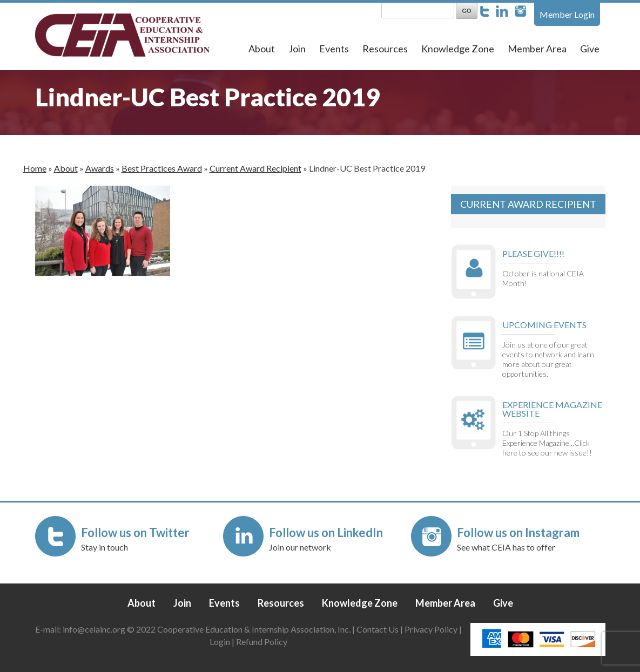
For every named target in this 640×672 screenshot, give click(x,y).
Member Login (567, 14)
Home (35, 168)
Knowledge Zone (458, 49)
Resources (385, 49)
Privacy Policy (431, 629)
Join (297, 49)
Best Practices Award (162, 168)
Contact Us (378, 629)
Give (590, 49)
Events (334, 49)
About (262, 49)
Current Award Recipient (255, 168)
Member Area (537, 49)
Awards (100, 168)
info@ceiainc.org (95, 629)
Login (220, 642)
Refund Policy (262, 642)
